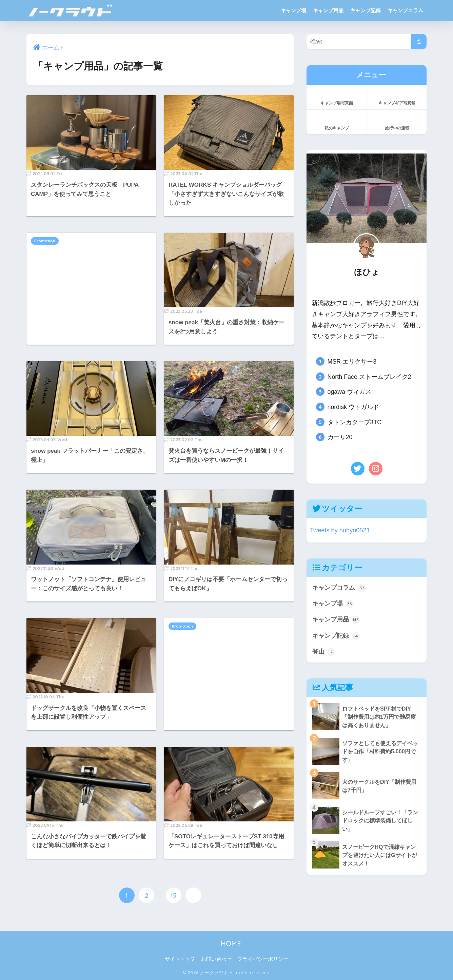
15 (173, 896)
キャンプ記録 (366, 10)
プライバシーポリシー (263, 960)
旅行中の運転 (397, 121)
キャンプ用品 (328, 10)
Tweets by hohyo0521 (341, 530)
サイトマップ (180, 960)
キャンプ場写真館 (337, 96)
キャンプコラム (405, 10)
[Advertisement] (91, 282)
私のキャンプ (337, 121)
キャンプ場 (293, 10)
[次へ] (193, 896)
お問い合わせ (216, 960)
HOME (226, 944)
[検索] (419, 42)
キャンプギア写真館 (397, 96)
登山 (324, 654)
